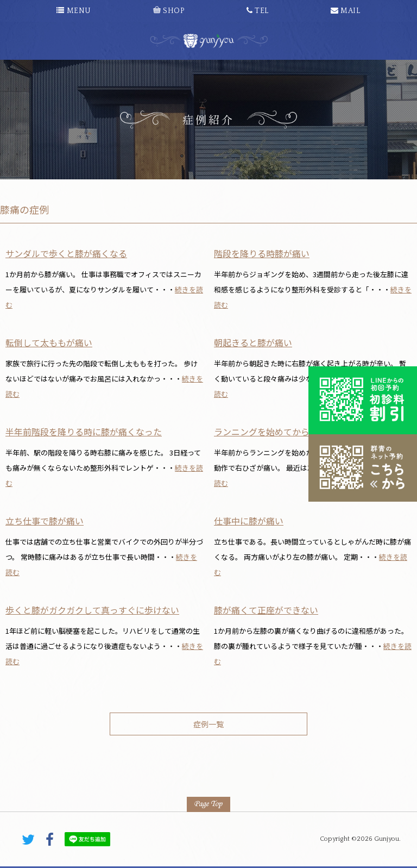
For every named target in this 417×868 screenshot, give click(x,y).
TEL (258, 11)
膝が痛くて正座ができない (266, 610)
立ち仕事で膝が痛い (45, 521)
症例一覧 (208, 724)
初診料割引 (363, 400)
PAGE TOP (208, 804)
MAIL (345, 11)
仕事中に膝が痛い (249, 521)
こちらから (363, 468)
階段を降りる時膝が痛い (262, 253)
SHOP (169, 11)
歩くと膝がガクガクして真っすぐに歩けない (92, 610)
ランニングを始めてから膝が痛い (279, 432)
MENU (74, 11)
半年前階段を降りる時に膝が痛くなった (84, 432)
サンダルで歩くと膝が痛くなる (66, 253)
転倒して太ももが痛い (49, 342)
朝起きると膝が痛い (253, 342)
